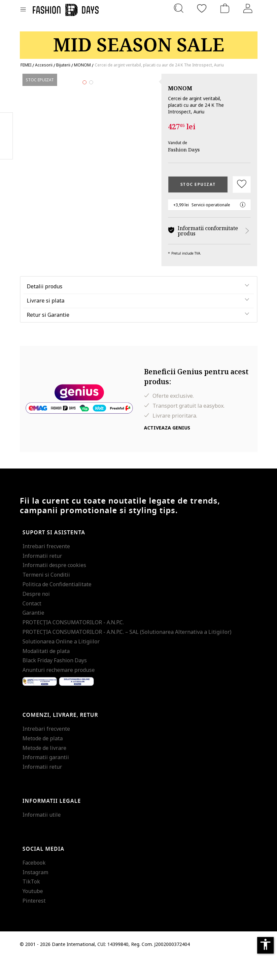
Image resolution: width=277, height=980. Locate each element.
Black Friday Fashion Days (55, 683)
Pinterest (34, 923)
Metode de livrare (44, 771)
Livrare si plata (46, 323)
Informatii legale (52, 824)
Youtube (33, 914)
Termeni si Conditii (46, 598)
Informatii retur (42, 579)
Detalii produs (45, 309)
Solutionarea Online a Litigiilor (61, 664)
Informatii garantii (46, 780)
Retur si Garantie (48, 338)
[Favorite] (202, 8)
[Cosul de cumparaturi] (225, 8)
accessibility (265, 944)
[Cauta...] (179, 8)
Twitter (6, 149)
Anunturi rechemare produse (59, 693)
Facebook (34, 885)
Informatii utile (42, 837)
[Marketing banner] (139, 42)
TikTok (31, 905)
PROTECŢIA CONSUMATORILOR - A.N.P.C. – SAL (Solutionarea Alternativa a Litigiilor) (127, 655)
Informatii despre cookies (54, 588)
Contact (32, 626)
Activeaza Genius (167, 450)
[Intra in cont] (248, 8)
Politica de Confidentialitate (57, 607)
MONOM (180, 88)
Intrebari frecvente (46, 569)
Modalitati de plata (46, 674)
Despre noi (36, 617)
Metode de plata (43, 761)
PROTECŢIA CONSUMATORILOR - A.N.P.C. (73, 645)
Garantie (33, 636)
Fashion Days (184, 149)
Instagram (35, 895)
